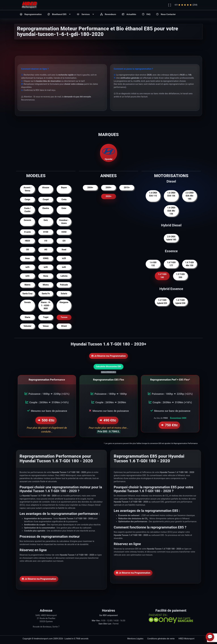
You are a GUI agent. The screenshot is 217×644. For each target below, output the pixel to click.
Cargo (27, 200)
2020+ (109, 196)
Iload (64, 250)
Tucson (64, 317)
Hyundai (108, 153)
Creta (64, 200)
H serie (28, 232)
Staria (28, 317)
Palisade (64, 285)
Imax (28, 258)
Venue (46, 326)
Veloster (28, 326)
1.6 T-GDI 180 (162, 276)
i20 (64, 241)
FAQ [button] (146, 14)
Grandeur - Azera (64, 222)
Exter (64, 208)
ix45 (64, 267)
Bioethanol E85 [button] (59, 14)
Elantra (46, 208)
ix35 (46, 267)
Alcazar (46, 188)
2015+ (127, 188)
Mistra (46, 285)
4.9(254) (186, 5)
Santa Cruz (27, 294)
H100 (46, 232)
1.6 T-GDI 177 (171, 264)
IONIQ (46, 258)
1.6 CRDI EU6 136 (171, 194)
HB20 (28, 241)
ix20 (64, 258)
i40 (46, 250)
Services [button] (86, 14)
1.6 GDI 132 (153, 264)
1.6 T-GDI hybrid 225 (162, 302)
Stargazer (64, 302)
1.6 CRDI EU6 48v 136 (171, 211)
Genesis (28, 220)
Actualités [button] (129, 14)
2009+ (109, 188)
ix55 (28, 276)
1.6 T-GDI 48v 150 (189, 264)
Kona (46, 276)
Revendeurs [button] (108, 14)
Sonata (27, 302)
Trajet (46, 317)
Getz (46, 220)
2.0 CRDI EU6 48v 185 (189, 196)
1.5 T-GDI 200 (180, 276)
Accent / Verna (28, 189)
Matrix (28, 285)
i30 (28, 250)
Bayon (64, 188)
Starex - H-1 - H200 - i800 (46, 305)
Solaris (64, 294)
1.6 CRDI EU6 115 (153, 194)
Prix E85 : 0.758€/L (108, 431)
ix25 (28, 267)
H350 (64, 232)
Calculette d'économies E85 (108, 367)
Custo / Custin (27, 210)
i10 (46, 241)
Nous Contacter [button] (166, 14)
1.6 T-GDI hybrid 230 (180, 302)
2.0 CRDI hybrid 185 (171, 238)
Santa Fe (46, 294)
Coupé (46, 200)
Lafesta (64, 276)
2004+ (90, 188)
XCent (64, 326)
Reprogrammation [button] (31, 14)
